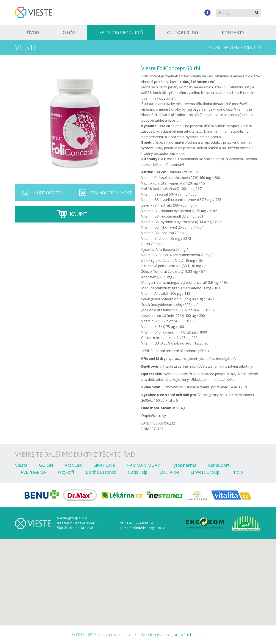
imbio (237, 472)
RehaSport (219, 465)
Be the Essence (101, 472)
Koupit (78, 214)
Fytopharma (184, 465)
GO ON (46, 465)
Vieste (21, 465)
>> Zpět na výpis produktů (234, 47)
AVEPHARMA (33, 472)
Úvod (33, 32)
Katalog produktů (121, 32)
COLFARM (169, 472)
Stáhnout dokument (111, 193)
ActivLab (73, 465)
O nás (69, 32)
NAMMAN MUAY (143, 465)
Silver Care (104, 465)
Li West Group (205, 472)
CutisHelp (138, 472)
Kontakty (233, 32)
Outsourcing (183, 32)
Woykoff (66, 472)
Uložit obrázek (47, 193)
